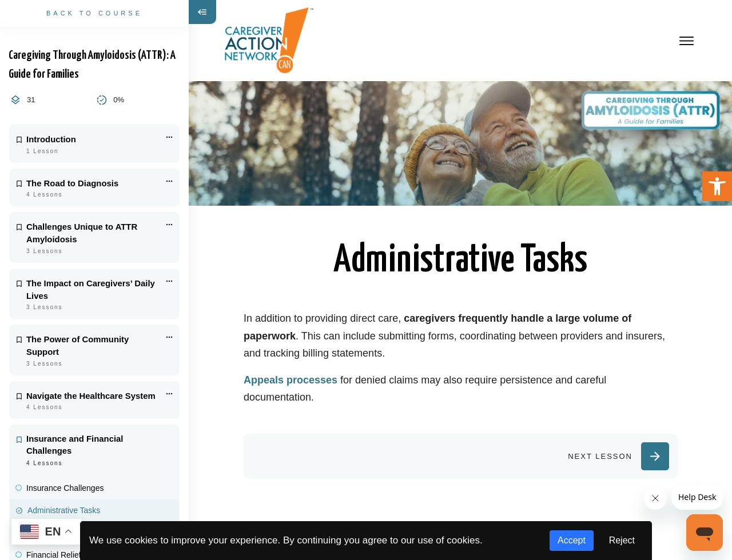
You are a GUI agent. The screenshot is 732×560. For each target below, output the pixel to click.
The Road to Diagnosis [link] (72, 183)
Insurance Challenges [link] (65, 488)
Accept (572, 540)
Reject (622, 540)
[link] (717, 186)
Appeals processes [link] (291, 380)
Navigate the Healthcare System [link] (91, 396)
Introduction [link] (51, 139)
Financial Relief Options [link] (69, 555)
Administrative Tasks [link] (64, 510)
